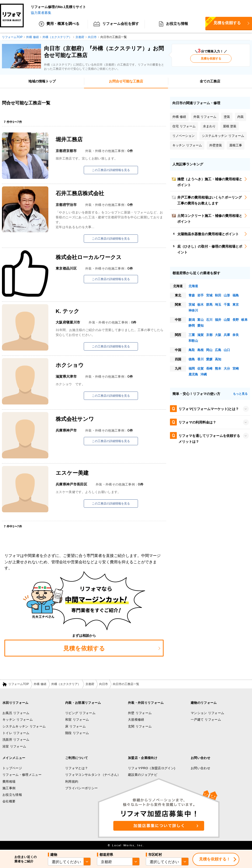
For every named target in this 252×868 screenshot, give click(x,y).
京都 (209, 335)
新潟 (192, 320)
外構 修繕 (40, 684)
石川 (209, 320)
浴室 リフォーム (14, 746)
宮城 (209, 295)
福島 (236, 295)
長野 (236, 320)
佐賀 (200, 368)
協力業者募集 (41, 13)
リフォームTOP (19, 684)
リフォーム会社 (116, 24)
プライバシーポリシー (81, 788)
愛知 (200, 326)
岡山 (209, 350)
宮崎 (236, 368)
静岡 (192, 326)
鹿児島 (193, 374)
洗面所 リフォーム (16, 740)
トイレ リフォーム (16, 733)
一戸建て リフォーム (206, 720)
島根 (200, 350)
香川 (200, 359)
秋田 (218, 295)
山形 (227, 295)
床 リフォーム (75, 726)
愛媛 (209, 359)
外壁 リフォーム (140, 713)
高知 (218, 359)
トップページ (12, 768)
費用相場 (9, 782)
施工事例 (9, 788)
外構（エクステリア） (66, 684)
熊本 (218, 368)
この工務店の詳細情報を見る (111, 170)
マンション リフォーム (207, 713)
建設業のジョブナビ (143, 775)
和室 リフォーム (77, 720)
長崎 (209, 368)
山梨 (227, 320)
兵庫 (227, 335)
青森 (192, 295)
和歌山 (193, 341)
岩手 (200, 295)
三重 (192, 335)
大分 (227, 368)
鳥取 (192, 350)
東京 (236, 305)
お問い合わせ (200, 768)
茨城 (192, 305)
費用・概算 (59, 24)
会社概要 (9, 802)
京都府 (90, 684)
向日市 (104, 684)
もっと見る (240, 394)
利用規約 (72, 782)
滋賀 (200, 335)
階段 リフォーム (77, 733)
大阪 (218, 335)
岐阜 (244, 320)
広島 (218, 350)
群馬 (209, 305)
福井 (218, 320)
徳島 (192, 359)
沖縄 (204, 374)
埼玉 (218, 305)
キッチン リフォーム (18, 720)
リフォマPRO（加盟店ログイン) (152, 768)
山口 (227, 350)
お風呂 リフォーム (16, 713)
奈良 (236, 335)
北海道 (193, 286)
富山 (200, 320)
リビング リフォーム (80, 713)
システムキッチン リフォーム (24, 726)
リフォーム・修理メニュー (22, 775)
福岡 (192, 368)
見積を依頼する (211, 59)
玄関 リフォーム (140, 726)
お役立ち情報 (173, 24)
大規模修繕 (136, 720)
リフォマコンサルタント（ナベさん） (93, 775)
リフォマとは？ (77, 768)
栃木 (200, 305)
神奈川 (193, 310)
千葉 (227, 305)
